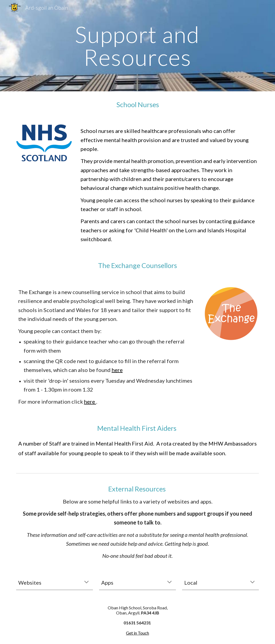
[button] (86, 583)
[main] (137, 46)
